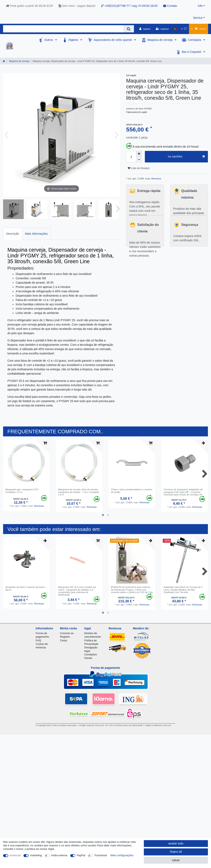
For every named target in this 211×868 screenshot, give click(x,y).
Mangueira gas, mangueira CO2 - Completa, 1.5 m (22, 491)
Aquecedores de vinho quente (113, 40)
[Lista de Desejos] (184, 29)
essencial (15, 855)
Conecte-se (67, 633)
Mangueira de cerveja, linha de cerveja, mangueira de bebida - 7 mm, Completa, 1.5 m (79, 492)
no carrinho (186, 157)
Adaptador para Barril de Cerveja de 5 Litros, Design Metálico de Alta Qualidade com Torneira (183, 590)
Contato (170, 6)
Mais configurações (122, 855)
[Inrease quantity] (139, 154)
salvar (176, 860)
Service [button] (198, 18)
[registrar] (162, 29)
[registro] (145, 29)
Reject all (176, 852)
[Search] (129, 29)
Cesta (63, 640)
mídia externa (59, 855)
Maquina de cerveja (160, 40)
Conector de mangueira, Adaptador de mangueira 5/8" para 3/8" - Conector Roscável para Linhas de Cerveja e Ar (183, 492)
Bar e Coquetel (192, 52)
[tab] (13, 234)
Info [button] (200, 6)
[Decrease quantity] (139, 160)
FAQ (38, 640)
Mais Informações (36, 234)
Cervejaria (195, 40)
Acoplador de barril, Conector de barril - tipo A (26, 588)
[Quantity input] (131, 157)
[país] (175, 29)
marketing (36, 855)
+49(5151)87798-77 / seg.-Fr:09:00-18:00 (130, 6)
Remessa (156, 179)
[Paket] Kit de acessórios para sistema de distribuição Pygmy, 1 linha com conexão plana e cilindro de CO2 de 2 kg (132, 590)
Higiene (74, 40)
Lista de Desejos (139, 168)
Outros (49, 40)
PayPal (81, 855)
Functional (101, 855)
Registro (65, 637)
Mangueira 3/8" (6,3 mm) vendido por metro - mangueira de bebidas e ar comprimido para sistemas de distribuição (77, 591)
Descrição (13, 234)
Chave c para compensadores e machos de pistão (132, 491)
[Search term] (63, 29)
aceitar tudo (176, 843)
